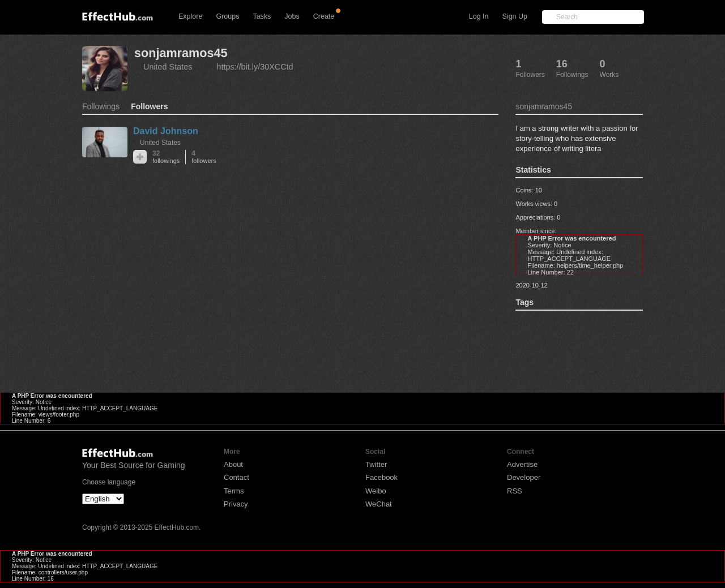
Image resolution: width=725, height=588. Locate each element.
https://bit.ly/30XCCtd (255, 67)
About (233, 464)
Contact (236, 477)
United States (168, 67)
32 (166, 157)
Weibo (376, 491)
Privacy (236, 504)
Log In (479, 16)
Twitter (376, 464)
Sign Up (515, 16)
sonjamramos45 (181, 53)
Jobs (292, 16)
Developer (524, 477)
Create (324, 16)
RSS (515, 491)
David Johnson (166, 131)
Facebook (381, 477)
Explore (190, 16)
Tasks (262, 16)
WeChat (379, 504)
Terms (234, 491)
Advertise (522, 464)
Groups (227, 16)
